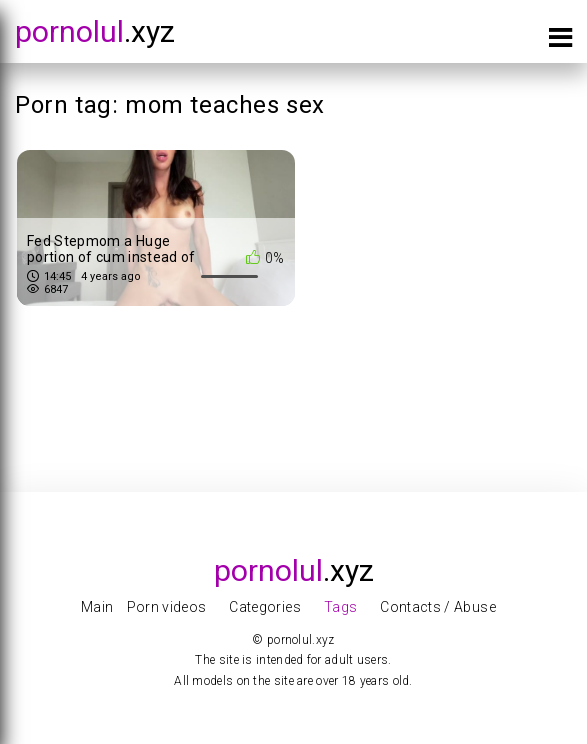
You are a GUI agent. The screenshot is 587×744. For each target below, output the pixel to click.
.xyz (95, 31)
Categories (265, 607)
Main (97, 607)
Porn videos (167, 607)
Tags (340, 607)
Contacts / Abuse (438, 607)
